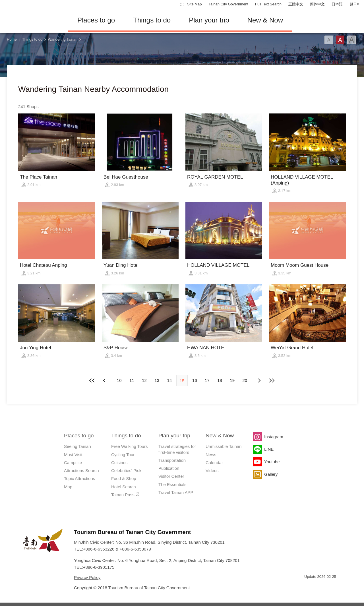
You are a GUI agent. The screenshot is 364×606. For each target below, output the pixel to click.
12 (144, 380)
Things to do (152, 20)
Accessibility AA (329, 587)
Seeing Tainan (77, 446)
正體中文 (296, 4)
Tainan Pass (123, 495)
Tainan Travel (31, 20)
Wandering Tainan (63, 39)
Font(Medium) (340, 40)
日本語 (337, 4)
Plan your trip (209, 20)
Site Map (194, 4)
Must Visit (73, 455)
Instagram (274, 437)
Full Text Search (268, 4)
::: (182, 4)
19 (232, 380)
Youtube (272, 462)
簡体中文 (317, 4)
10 (119, 380)
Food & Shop (124, 478)
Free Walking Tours (129, 446)
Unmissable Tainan (224, 446)
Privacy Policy (87, 577)
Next (105, 380)
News (211, 455)
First (92, 380)
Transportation (172, 460)
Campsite (73, 463)
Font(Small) (329, 40)
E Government (309, 587)
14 (169, 380)
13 (157, 380)
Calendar (214, 463)
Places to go (96, 20)
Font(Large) (351, 40)
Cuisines (119, 463)
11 (132, 380)
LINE (269, 449)
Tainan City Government (228, 4)
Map (68, 487)
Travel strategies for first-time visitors (177, 449)
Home (12, 39)
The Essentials (172, 484)
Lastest (272, 380)
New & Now (265, 20)
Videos (212, 470)
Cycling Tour (123, 455)
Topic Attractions (79, 478)
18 (220, 380)
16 (195, 380)
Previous (259, 380)
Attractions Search (81, 470)
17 (207, 380)
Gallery (271, 474)
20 (245, 380)
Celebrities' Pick (126, 470)
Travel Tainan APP (176, 492)
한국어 (355, 4)
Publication (169, 468)
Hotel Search (124, 487)
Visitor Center (171, 476)
